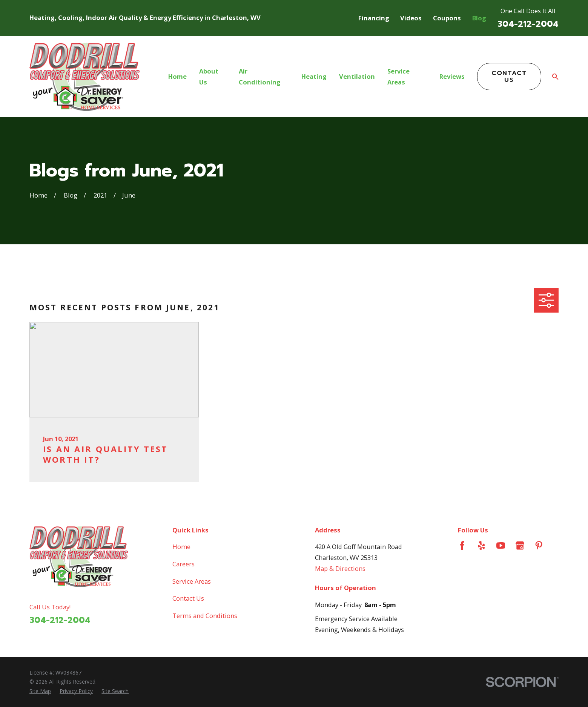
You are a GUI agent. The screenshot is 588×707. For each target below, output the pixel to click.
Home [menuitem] (177, 76)
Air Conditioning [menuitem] (260, 77)
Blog (479, 18)
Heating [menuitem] (314, 76)
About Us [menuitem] (209, 77)
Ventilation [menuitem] (357, 76)
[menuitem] (40, 691)
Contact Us (509, 76)
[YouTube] (501, 545)
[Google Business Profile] (520, 545)
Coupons (447, 18)
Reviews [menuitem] (452, 76)
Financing (374, 18)
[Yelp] (481, 545)
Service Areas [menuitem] (398, 77)
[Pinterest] (539, 545)
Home (181, 547)
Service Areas (192, 581)
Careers (183, 564)
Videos (411, 18)
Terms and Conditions (205, 616)
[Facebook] (462, 545)
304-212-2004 (528, 24)
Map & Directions (340, 568)
